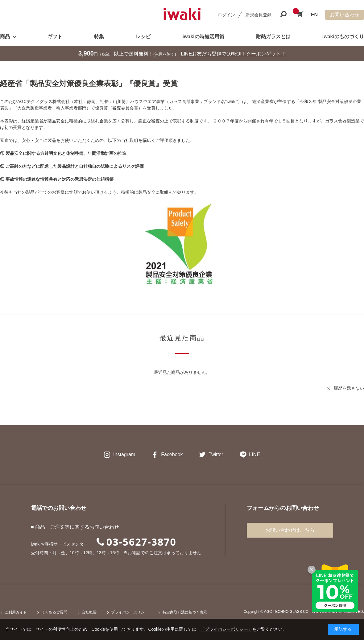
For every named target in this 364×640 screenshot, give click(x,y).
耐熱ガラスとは (273, 37)
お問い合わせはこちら (290, 530)
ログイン (226, 15)
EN (314, 15)
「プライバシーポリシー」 (226, 629)
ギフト (55, 37)
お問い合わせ (345, 15)
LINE (254, 454)
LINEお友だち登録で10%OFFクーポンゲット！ (234, 54)
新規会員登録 (259, 15)
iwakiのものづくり (343, 37)
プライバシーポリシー (130, 612)
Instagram (124, 454)
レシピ (143, 37)
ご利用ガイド (16, 612)
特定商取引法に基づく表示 (185, 612)
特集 (99, 37)
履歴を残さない (349, 388)
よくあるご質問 (54, 612)
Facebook (172, 454)
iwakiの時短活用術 (203, 37)
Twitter (216, 454)
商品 (5, 37)
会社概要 (89, 612)
